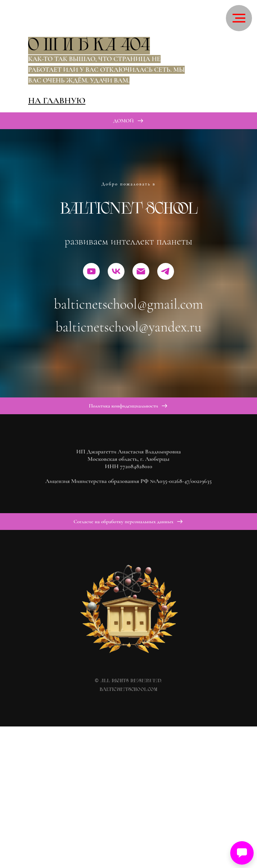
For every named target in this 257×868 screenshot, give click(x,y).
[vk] (116, 271)
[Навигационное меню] (239, 18)
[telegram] (166, 271)
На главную (57, 100)
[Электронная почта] (141, 271)
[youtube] (91, 271)
